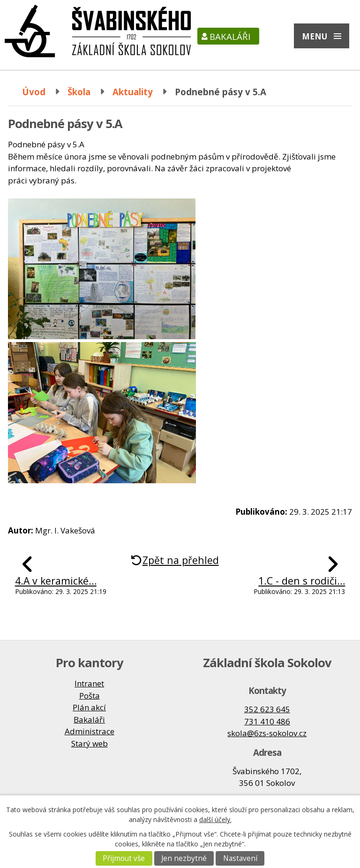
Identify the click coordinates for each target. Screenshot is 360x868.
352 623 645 (267, 709)
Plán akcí (89, 707)
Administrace (90, 731)
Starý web (90, 743)
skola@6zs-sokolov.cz (267, 733)
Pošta (90, 696)
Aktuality (133, 92)
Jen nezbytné (184, 858)
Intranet (89, 683)
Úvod (34, 92)
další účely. (215, 819)
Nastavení (240, 858)
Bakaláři (230, 36)
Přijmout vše (124, 858)
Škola (79, 92)
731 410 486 (267, 721)
